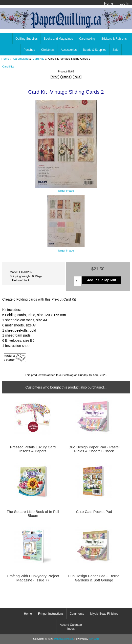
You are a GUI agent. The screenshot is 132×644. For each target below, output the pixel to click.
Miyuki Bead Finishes (104, 614)
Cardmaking (21, 59)
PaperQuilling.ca (64, 639)
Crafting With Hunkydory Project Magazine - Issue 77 (33, 578)
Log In (124, 3)
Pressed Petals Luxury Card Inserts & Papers (33, 449)
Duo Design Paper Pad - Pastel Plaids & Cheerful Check (94, 449)
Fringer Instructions (51, 614)
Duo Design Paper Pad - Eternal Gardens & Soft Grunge (94, 578)
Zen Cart (94, 639)
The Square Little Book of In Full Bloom (33, 514)
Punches (29, 50)
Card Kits (38, 59)
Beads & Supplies (95, 50)
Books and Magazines (58, 39)
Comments (77, 614)
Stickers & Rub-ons (114, 39)
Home (109, 3)
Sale (115, 50)
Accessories (69, 50)
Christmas (48, 50)
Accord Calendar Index (71, 627)
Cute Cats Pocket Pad (94, 512)
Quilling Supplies (27, 39)
